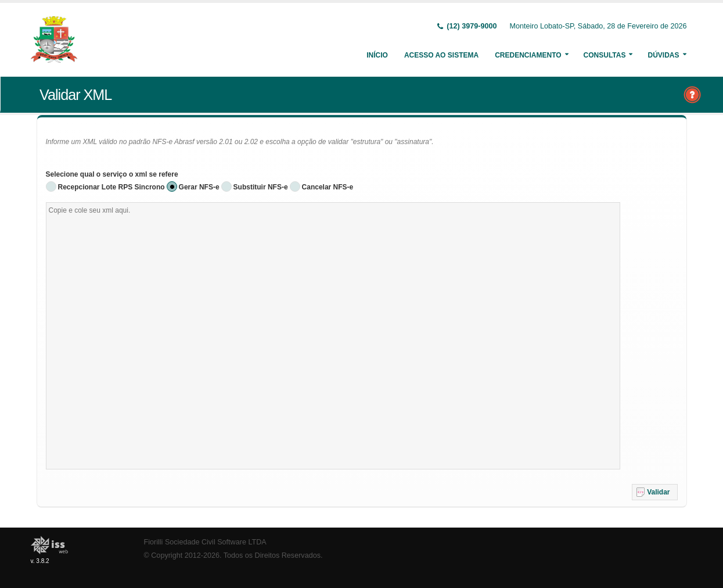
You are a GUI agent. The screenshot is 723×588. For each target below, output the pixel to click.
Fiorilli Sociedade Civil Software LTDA (205, 542)
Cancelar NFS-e (328, 187)
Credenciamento (528, 55)
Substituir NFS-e (261, 187)
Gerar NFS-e (199, 187)
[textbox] (333, 336)
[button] (655, 492)
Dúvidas (663, 55)
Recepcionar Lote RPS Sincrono (111, 187)
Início (377, 55)
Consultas (605, 55)
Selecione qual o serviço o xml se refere (112, 174)
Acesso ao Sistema (441, 55)
